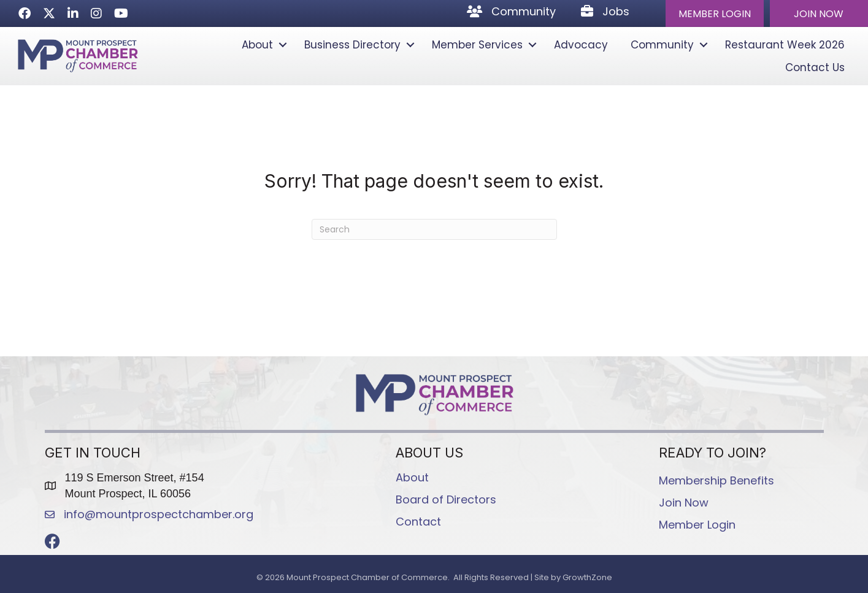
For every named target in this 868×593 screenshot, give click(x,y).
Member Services (477, 45)
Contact (418, 522)
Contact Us (815, 67)
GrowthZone (587, 577)
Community (662, 45)
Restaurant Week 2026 (785, 45)
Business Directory (352, 45)
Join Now (684, 503)
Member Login (697, 525)
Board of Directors (446, 499)
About (257, 45)
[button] (715, 13)
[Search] (434, 229)
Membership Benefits (716, 480)
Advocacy (581, 45)
